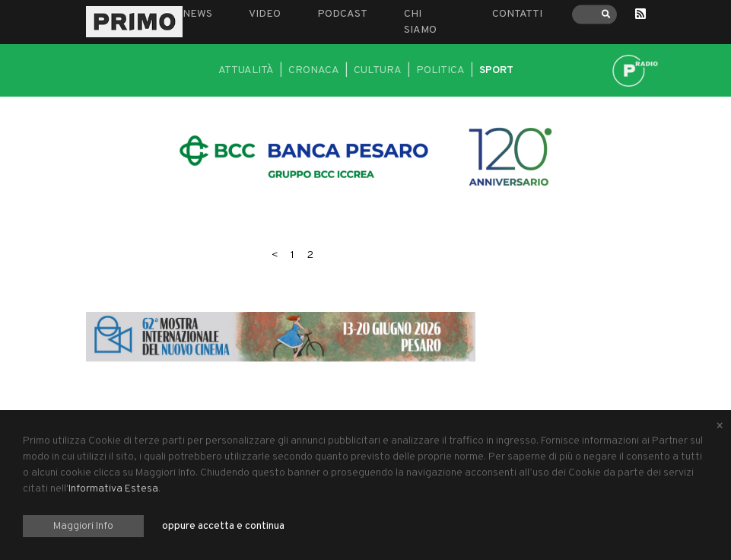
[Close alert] (720, 427)
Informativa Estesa (113, 489)
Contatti (517, 14)
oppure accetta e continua (223, 526)
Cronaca (314, 70)
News (197, 14)
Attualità (246, 70)
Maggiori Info (83, 526)
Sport (496, 70)
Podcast (342, 14)
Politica (440, 70)
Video (265, 14)
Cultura (378, 70)
